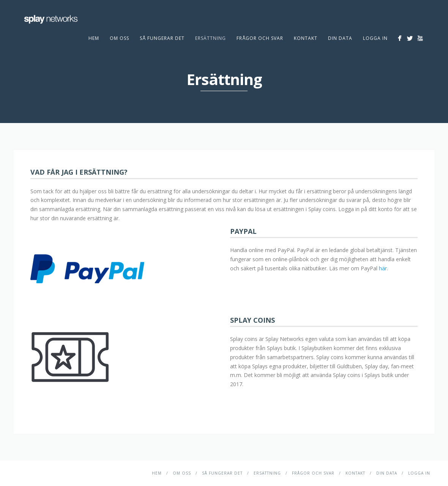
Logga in (375, 38)
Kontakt (306, 38)
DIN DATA (340, 38)
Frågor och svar (260, 38)
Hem (94, 38)
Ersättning (211, 38)
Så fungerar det (162, 38)
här (383, 268)
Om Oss (119, 38)
